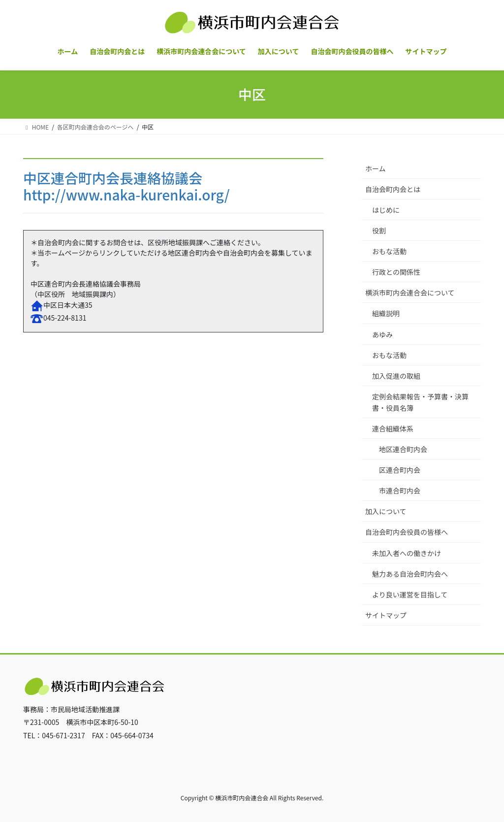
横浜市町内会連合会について (410, 293)
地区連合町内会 (403, 449)
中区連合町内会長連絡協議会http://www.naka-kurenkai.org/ (126, 186)
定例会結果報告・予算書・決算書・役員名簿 (420, 402)
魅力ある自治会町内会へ (410, 574)
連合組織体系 (393, 428)
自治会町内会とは (393, 189)
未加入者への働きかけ (407, 553)
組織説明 (386, 313)
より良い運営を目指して (410, 594)
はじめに (386, 210)
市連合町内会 (400, 491)
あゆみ (382, 334)
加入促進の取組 (396, 376)
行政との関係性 (396, 272)
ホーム (376, 168)
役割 (379, 230)
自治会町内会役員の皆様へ (407, 532)
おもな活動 (389, 251)
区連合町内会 (400, 470)
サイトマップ (386, 615)
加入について (386, 511)
